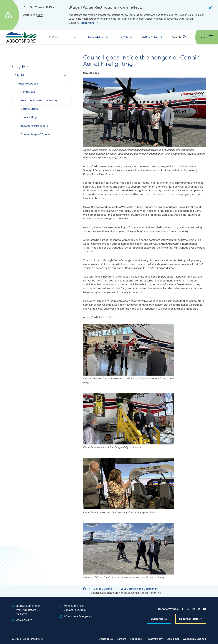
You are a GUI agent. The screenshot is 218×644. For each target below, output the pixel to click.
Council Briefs (29, 109)
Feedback (136, 639)
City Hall (20, 75)
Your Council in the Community (39, 101)
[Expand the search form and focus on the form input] (179, 37)
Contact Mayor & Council (36, 134)
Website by (194, 639)
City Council (28, 92)
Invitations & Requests (34, 126)
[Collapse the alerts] (210, 8)
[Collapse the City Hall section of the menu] (65, 75)
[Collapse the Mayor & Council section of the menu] (65, 84)
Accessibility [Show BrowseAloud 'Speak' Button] (95, 37)
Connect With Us (168, 609)
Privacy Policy (154, 639)
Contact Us (106, 639)
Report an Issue (191, 619)
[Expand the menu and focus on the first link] (207, 37)
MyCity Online (150, 37)
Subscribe (159, 619)
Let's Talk (122, 37)
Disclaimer (173, 639)
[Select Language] (63, 37)
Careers (121, 639)
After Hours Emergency (78, 616)
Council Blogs (29, 117)
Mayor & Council (28, 84)
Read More (88, 23)
